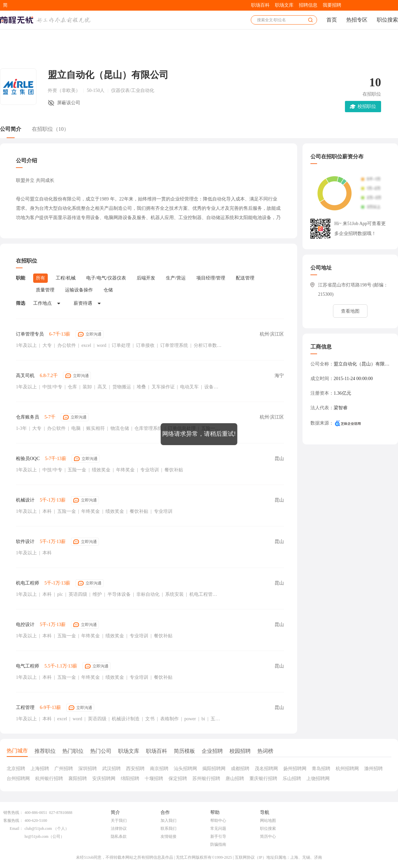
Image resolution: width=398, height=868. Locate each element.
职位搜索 (387, 20)
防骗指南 (218, 844)
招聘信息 (308, 5)
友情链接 (168, 836)
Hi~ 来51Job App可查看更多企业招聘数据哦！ (360, 229)
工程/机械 (66, 278)
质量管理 (45, 290)
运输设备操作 (79, 290)
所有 (40, 278)
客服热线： (13, 821)
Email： (16, 829)
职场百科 (260, 5)
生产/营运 (176, 278)
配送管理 (245, 278)
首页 (332, 20)
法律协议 (119, 829)
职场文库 (284, 5)
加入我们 (168, 821)
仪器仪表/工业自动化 (133, 90)
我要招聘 (332, 5)
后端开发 (146, 278)
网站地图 (268, 821)
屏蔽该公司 (69, 103)
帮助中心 (218, 821)
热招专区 (357, 20)
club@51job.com (38, 829)
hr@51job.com (36, 836)
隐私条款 (119, 836)
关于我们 (119, 821)
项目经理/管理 (211, 278)
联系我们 (168, 829)
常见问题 (218, 829)
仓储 (108, 290)
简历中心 (268, 836)
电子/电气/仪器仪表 (106, 278)
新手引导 (218, 836)
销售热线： (13, 813)
